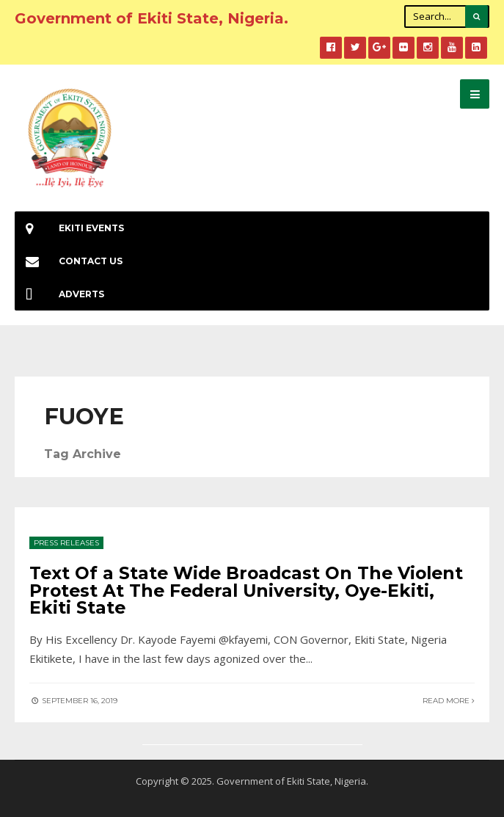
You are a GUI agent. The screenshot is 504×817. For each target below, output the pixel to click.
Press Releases (66, 543)
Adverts (59, 294)
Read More (449, 701)
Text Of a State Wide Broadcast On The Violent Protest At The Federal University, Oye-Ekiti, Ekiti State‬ (246, 590)
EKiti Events (69, 228)
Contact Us (69, 261)
